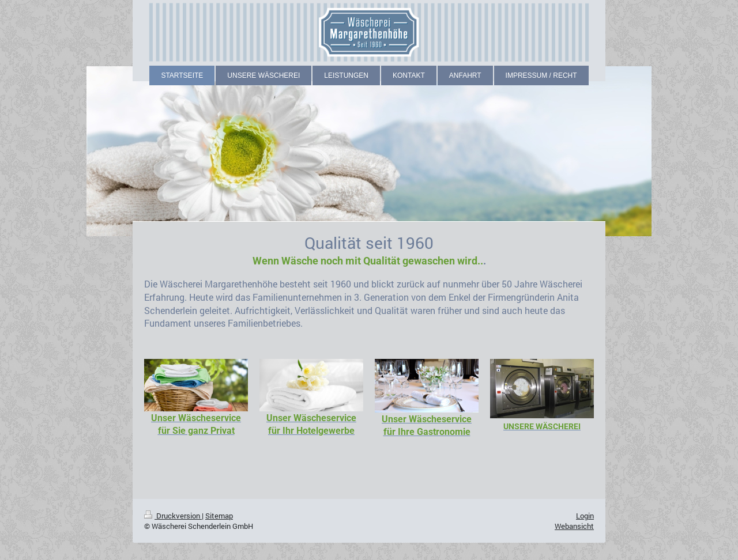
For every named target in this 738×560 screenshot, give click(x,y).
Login (585, 516)
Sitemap (219, 516)
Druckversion (173, 516)
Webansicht (574, 526)
